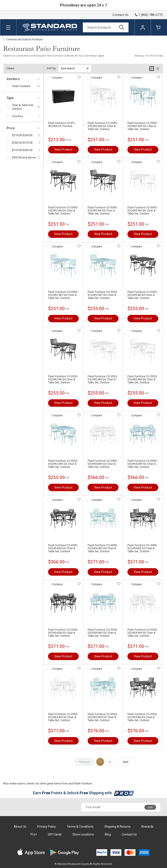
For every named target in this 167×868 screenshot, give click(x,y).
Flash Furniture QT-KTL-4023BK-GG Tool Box (62, 125)
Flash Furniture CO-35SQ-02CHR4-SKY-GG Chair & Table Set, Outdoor (103, 717)
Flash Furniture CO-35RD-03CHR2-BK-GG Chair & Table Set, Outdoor (63, 211)
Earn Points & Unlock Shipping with (84, 793)
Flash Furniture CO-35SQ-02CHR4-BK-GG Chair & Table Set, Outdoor (142, 717)
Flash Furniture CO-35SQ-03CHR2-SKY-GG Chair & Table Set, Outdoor (63, 464)
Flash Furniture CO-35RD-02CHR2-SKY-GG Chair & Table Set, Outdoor (63, 295)
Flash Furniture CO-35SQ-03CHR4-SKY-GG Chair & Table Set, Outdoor (103, 633)
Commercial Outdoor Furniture (24, 39)
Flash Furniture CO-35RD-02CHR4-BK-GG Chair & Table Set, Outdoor (142, 548)
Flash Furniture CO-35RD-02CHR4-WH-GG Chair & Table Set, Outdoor (63, 717)
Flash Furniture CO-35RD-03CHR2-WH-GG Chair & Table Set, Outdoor (103, 126)
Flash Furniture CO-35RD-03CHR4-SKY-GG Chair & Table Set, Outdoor (142, 464)
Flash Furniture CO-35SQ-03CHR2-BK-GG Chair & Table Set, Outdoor (142, 295)
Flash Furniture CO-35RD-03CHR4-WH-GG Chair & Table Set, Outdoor (103, 464)
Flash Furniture (21, 86)
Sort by (51, 68)
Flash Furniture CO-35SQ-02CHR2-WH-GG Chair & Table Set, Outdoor (142, 379)
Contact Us (120, 15)
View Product (63, 149)
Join (150, 807)
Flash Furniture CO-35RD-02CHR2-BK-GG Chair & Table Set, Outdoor (103, 211)
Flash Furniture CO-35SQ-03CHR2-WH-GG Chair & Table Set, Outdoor (103, 379)
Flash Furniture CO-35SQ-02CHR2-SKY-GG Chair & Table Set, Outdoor (103, 295)
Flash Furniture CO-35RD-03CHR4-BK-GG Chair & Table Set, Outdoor (63, 548)
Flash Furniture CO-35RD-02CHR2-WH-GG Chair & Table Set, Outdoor (142, 211)
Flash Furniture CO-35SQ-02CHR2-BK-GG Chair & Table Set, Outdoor (63, 379)
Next (126, 762)
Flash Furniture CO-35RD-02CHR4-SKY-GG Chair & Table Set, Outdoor (103, 548)
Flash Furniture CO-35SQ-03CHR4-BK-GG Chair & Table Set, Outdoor (63, 633)
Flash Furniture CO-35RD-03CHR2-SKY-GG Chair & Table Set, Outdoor (142, 126)
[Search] (106, 27)
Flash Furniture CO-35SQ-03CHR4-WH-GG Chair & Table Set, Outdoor (142, 633)
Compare (57, 78)
